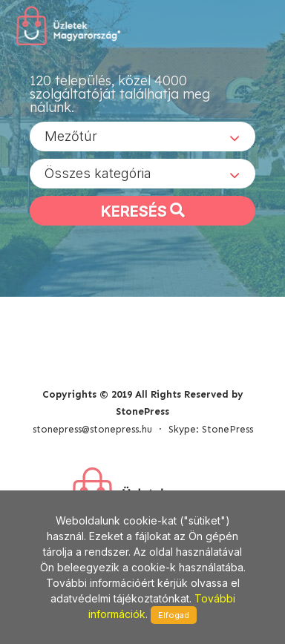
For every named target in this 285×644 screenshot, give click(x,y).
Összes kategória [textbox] (98, 173)
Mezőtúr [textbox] (71, 136)
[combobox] (142, 137)
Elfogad (174, 615)
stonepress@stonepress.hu (92, 429)
